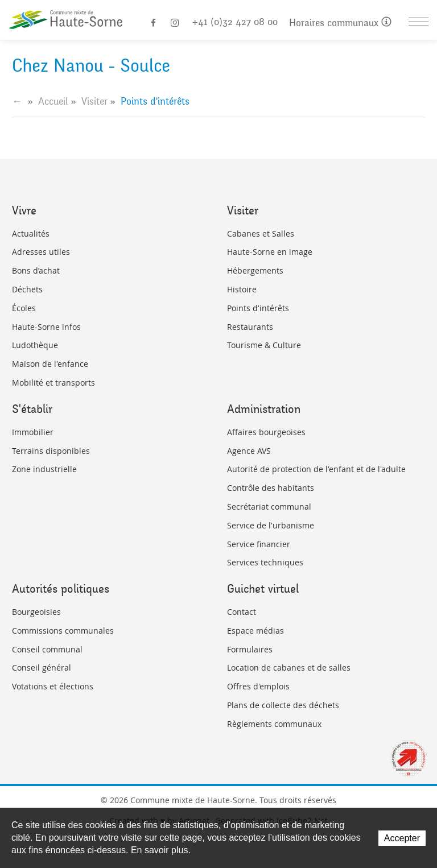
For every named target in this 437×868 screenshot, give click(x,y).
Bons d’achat (36, 270)
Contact (242, 612)
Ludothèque (35, 345)
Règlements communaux (274, 724)
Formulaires (250, 649)
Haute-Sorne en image (270, 252)
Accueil (53, 101)
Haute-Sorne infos (46, 327)
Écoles (24, 308)
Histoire (242, 289)
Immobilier (33, 432)
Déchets (27, 289)
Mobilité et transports (53, 383)
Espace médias (255, 631)
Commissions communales (63, 631)
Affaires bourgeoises (266, 432)
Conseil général (42, 667)
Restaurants (250, 327)
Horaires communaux (340, 23)
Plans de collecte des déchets (283, 705)
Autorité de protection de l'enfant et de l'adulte (316, 469)
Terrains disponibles (51, 451)
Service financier (259, 544)
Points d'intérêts (258, 308)
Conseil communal (47, 649)
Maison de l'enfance (50, 364)
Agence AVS (249, 451)
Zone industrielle (44, 469)
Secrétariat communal (269, 507)
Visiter (94, 101)
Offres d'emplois (258, 686)
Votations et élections (53, 686)
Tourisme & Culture (264, 345)
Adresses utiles (41, 252)
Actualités (31, 233)
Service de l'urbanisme (271, 525)
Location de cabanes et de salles (289, 667)
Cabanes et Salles (261, 233)
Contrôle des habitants (271, 488)
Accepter (402, 838)
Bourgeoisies (36, 612)
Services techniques (265, 562)
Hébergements (255, 270)
